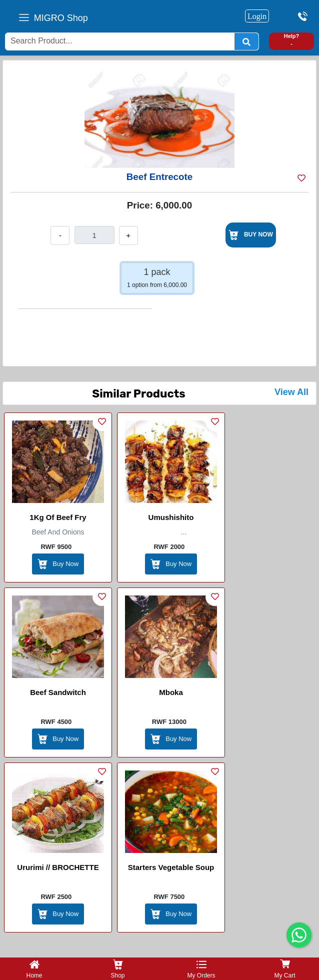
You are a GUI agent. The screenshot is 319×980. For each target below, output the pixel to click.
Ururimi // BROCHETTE (58, 867)
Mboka (171, 692)
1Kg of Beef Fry (58, 517)
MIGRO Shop (61, 18)
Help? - (292, 40)
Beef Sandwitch (58, 692)
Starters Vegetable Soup (171, 867)
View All (291, 392)
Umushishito (171, 517)
